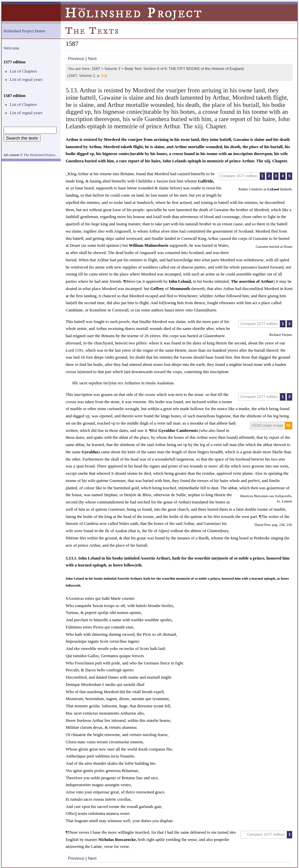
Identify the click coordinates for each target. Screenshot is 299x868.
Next (92, 59)
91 (103, 76)
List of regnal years (26, 80)
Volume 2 (113, 69)
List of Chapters (23, 71)
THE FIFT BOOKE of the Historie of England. (207, 69)
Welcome (12, 48)
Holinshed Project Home (25, 31)
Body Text (133, 69)
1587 (96, 69)
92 (289, 425)
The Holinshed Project (39, 155)
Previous (76, 59)
